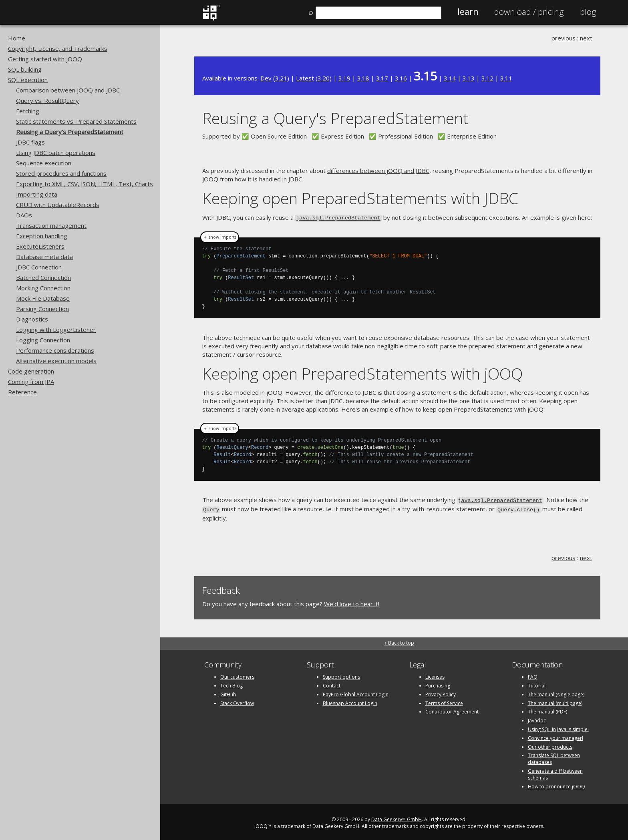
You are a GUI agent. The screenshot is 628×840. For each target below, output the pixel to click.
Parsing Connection (42, 309)
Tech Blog (231, 683)
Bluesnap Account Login (350, 701)
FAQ (533, 674)
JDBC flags (30, 142)
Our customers (237, 674)
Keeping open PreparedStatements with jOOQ (362, 373)
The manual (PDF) (547, 710)
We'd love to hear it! (352, 602)
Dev (266, 78)
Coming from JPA (31, 382)
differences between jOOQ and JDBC (378, 171)
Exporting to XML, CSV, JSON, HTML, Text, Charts (85, 184)
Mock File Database (43, 298)
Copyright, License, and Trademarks (58, 48)
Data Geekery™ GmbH (397, 817)
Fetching (28, 111)
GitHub (228, 692)
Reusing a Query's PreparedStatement (70, 132)
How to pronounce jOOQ (557, 784)
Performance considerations (55, 350)
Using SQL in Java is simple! (558, 727)
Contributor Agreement (452, 710)
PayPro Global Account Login (356, 692)
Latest (305, 78)
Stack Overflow (237, 701)
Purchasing (438, 683)
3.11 (506, 78)
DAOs (24, 215)
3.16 (401, 78)
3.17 (382, 78)
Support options (341, 674)
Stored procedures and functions (61, 173)
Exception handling (42, 236)
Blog (588, 12)
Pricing (529, 12)
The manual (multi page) (555, 701)
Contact (332, 683)
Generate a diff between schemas (555, 772)
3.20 (324, 78)
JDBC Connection (39, 267)
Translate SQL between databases (554, 757)
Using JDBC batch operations (56, 153)
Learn (468, 12)
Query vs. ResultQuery (47, 100)
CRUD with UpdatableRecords (58, 205)
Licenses (435, 674)
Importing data (37, 194)
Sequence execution (44, 163)
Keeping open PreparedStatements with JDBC (360, 198)
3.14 (450, 78)
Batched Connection (43, 277)
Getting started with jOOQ (45, 59)
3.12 (487, 78)
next (586, 38)
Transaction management (51, 225)
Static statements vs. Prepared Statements (76, 121)
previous (564, 38)
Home (17, 38)
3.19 (344, 78)
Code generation (31, 371)
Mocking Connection (43, 288)
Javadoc (537, 718)
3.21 (281, 78)
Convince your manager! (556, 736)
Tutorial (537, 683)
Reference (22, 392)
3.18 (363, 78)
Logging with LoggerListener (56, 330)
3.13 (469, 78)
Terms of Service (444, 701)
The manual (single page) (556, 692)
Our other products (550, 745)
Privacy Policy (441, 692)
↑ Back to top (399, 640)
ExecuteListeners (40, 246)
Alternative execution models (56, 361)
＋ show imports (220, 236)
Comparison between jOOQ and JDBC (68, 90)
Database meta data (44, 257)
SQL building (25, 69)
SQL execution (28, 80)
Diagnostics (32, 319)
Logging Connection (43, 340)
